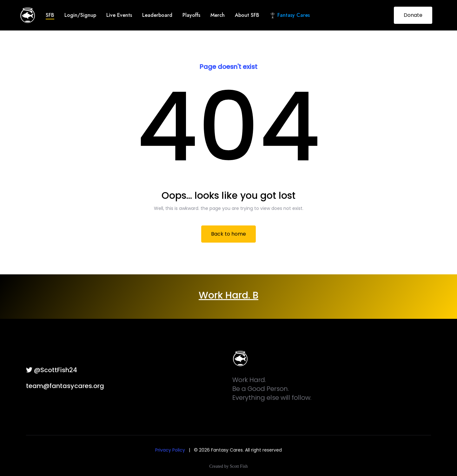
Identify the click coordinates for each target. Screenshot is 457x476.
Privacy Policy (170, 450)
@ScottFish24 (52, 370)
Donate (413, 15)
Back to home (228, 234)
